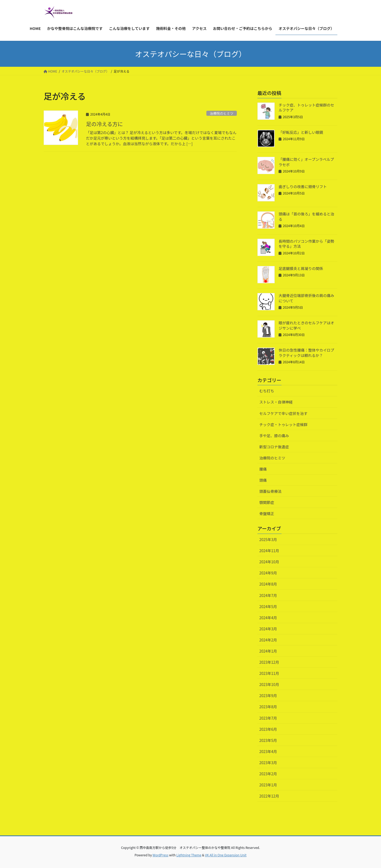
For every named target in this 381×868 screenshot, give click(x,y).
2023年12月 (269, 662)
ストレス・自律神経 (276, 402)
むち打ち (267, 391)
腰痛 (263, 469)
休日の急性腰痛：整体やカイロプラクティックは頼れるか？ (306, 353)
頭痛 (263, 480)
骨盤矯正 (267, 513)
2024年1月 (268, 651)
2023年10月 (269, 684)
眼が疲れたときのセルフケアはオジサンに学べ (306, 325)
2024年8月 (268, 584)
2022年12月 (269, 796)
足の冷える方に (104, 124)
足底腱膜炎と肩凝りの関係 (301, 268)
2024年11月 (269, 551)
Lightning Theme (189, 855)
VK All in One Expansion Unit (226, 855)
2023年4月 (268, 751)
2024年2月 (268, 640)
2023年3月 (268, 763)
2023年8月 (268, 707)
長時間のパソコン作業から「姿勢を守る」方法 (306, 244)
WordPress (161, 855)
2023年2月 (268, 774)
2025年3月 (268, 539)
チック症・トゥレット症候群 (283, 424)
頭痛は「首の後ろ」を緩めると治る (306, 216)
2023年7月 (268, 718)
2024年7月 (268, 595)
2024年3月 (268, 629)
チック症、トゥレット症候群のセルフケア (306, 108)
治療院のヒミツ (222, 113)
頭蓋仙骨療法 (270, 491)
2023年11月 (269, 673)
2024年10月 (269, 562)
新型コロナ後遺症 (274, 447)
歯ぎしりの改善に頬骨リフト (303, 187)
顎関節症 (267, 502)
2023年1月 (268, 785)
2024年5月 (268, 606)
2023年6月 (268, 729)
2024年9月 (268, 573)
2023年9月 (268, 696)
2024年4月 (268, 618)
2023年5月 (268, 740)
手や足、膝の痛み (274, 436)
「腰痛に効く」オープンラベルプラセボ (306, 162)
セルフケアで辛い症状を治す (283, 413)
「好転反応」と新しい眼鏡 (301, 132)
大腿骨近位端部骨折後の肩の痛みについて (306, 298)
